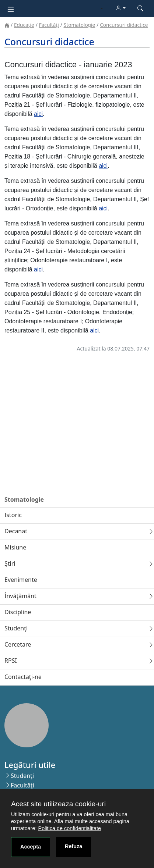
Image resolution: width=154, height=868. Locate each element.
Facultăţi (49, 25)
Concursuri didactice (124, 25)
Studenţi (22, 776)
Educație (24, 25)
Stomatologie (79, 25)
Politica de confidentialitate (70, 828)
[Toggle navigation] (11, 9)
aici (38, 114)
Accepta (31, 847)
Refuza (73, 846)
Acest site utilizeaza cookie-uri (58, 804)
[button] (120, 8)
